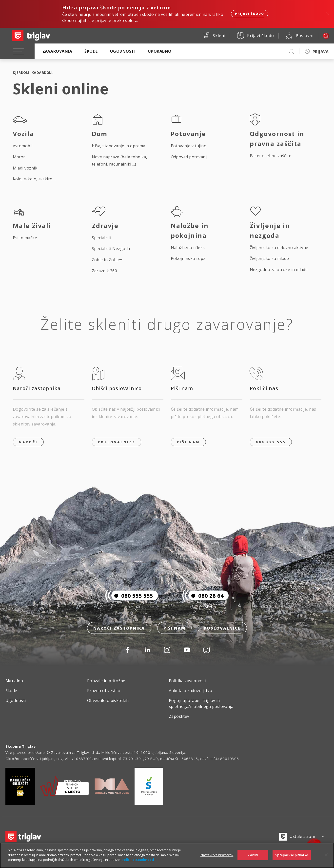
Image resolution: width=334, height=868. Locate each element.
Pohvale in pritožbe (106, 681)
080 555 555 (271, 442)
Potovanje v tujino (189, 146)
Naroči (28, 442)
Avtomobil (23, 146)
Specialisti (102, 238)
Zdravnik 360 (105, 271)
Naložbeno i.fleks (188, 248)
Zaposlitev (179, 716)
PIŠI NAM (188, 442)
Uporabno (160, 51)
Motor (19, 157)
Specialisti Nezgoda (111, 249)
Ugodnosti (123, 51)
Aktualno (14, 681)
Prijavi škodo (250, 14)
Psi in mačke (25, 238)
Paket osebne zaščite (271, 156)
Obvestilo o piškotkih (108, 700)
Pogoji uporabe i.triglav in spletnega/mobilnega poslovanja (201, 703)
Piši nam (174, 628)
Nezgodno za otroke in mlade (279, 270)
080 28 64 (206, 595)
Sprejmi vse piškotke (292, 861)
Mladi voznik (25, 168)
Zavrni (253, 861)
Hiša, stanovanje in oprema (119, 146)
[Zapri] (326, 861)
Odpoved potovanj (189, 157)
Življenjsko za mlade (269, 258)
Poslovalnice (117, 442)
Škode (91, 51)
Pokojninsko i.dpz (188, 258)
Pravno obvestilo (104, 691)
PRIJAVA (321, 52)
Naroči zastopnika (119, 628)
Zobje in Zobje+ (107, 260)
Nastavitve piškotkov (217, 861)
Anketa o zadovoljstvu (190, 691)
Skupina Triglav (21, 746)
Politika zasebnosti (187, 681)
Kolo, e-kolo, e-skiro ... (35, 179)
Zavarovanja (57, 51)
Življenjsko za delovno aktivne (279, 248)
